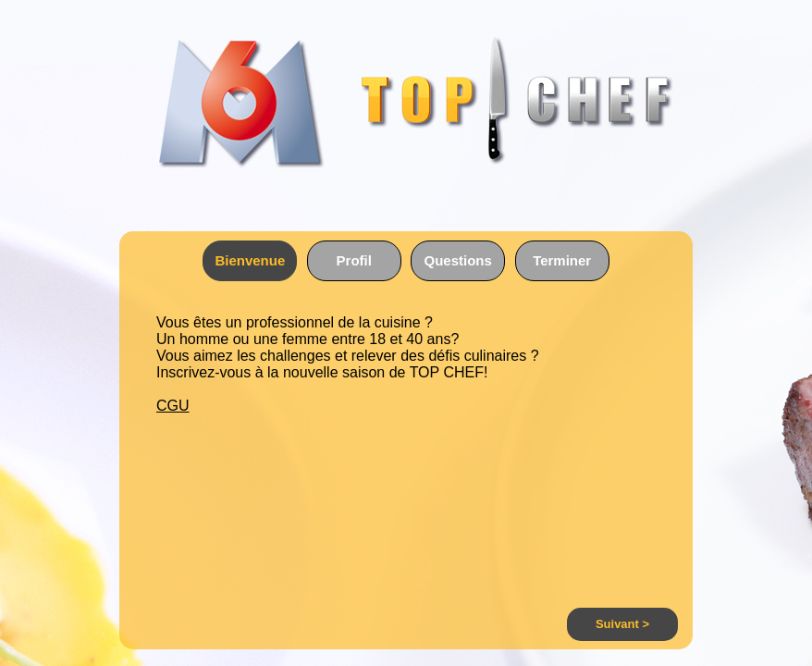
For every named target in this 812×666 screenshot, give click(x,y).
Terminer (562, 260)
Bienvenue (250, 260)
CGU (173, 406)
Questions (458, 260)
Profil (354, 260)
